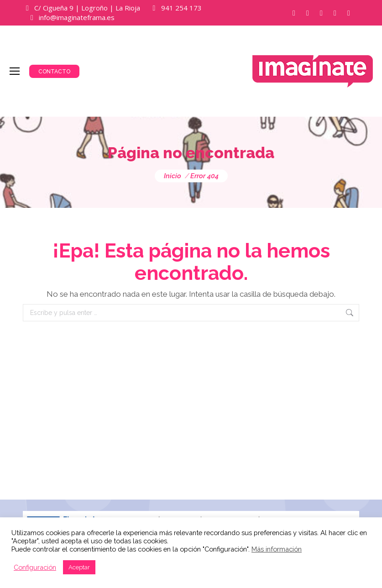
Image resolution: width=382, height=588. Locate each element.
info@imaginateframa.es (77, 17)
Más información (277, 549)
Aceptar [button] (79, 567)
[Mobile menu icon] (15, 71)
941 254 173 (181, 8)
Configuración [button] (35, 567)
